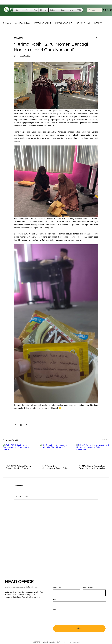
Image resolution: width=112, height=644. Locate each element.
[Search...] (94, 10)
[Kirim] (79, 629)
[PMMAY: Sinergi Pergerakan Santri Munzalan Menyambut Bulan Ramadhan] (93, 453)
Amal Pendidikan (23, 23)
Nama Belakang (89, 588)
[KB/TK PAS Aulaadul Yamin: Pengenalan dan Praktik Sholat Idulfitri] (19, 453)
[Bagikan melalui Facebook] (15, 425)
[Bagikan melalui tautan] (26, 425)
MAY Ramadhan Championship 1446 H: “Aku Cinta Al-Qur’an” (55, 467)
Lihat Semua (105, 440)
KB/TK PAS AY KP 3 (64, 23)
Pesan (55, 610)
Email (55, 600)
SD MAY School (83, 23)
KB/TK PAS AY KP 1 (43, 23)
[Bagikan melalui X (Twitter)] (21, 425)
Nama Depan (58, 588)
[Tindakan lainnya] (97, 38)
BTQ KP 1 (98, 23)
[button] (54, 10)
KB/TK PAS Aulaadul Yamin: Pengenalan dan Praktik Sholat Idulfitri (18, 467)
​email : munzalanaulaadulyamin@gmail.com (21, 587)
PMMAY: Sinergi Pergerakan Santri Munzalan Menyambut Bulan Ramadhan (92, 467)
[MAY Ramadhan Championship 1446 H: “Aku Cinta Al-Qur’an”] (56, 453)
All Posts (7, 23)
